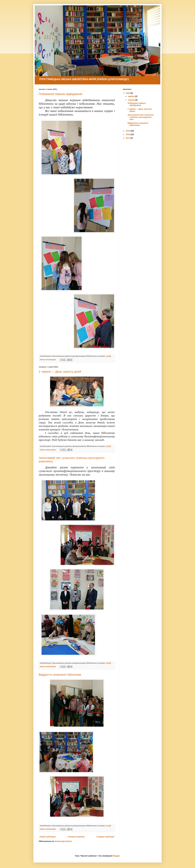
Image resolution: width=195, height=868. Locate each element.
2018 (128, 134)
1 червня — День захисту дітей (60, 372)
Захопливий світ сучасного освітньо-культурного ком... (141, 117)
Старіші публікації (105, 837)
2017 (128, 138)
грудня (131, 96)
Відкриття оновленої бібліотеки (60, 675)
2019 (128, 131)
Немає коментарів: (48, 360)
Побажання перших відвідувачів (61, 94)
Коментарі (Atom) (63, 841)
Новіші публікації (47, 837)
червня (132, 100)
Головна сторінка (76, 837)
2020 (128, 93)
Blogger (116, 856)
